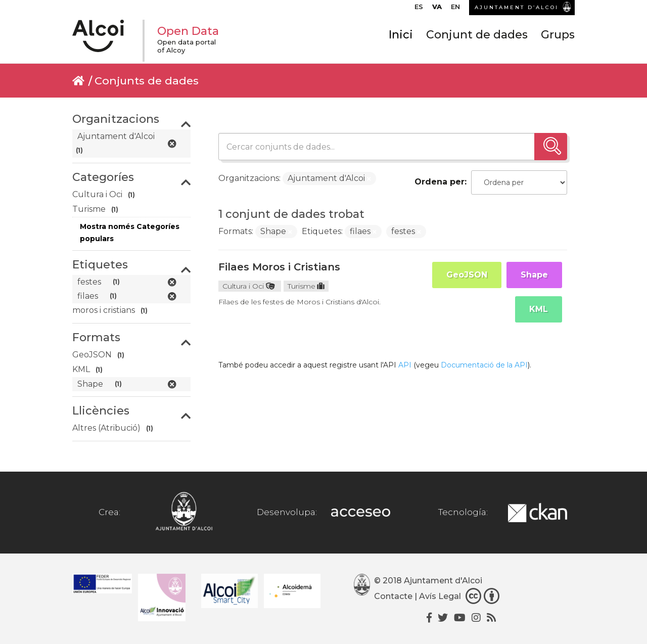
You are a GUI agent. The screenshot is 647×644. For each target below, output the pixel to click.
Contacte (393, 597)
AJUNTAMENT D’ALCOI (517, 7)
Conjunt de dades (477, 39)
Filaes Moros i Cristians (279, 267)
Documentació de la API (484, 365)
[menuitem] (419, 9)
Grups (558, 39)
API (405, 365)
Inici (401, 39)
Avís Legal (440, 597)
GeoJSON (467, 275)
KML (539, 309)
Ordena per (440, 182)
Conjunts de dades (147, 81)
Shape (534, 275)
